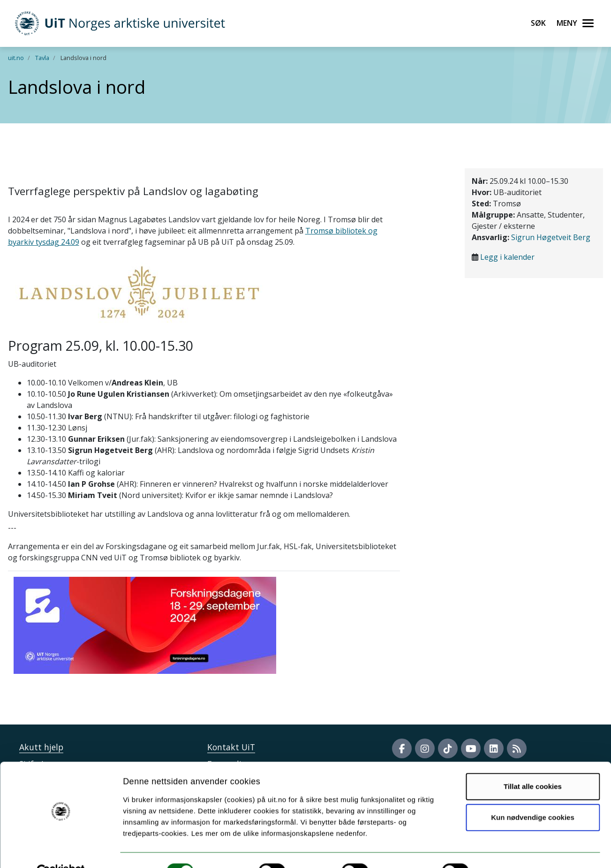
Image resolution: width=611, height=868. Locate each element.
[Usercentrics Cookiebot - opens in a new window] (61, 850)
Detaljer (499, 849)
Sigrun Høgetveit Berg (551, 237)
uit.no (16, 58)
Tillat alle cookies (533, 765)
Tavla (42, 58)
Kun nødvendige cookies (533, 796)
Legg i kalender (507, 257)
